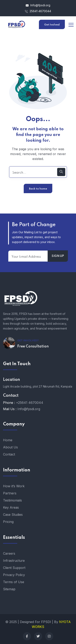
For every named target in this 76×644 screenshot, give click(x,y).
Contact (9, 454)
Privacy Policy (14, 575)
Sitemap (9, 589)
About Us (10, 447)
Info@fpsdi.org (38, 5)
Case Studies (13, 515)
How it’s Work (14, 486)
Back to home (38, 189)
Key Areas (11, 507)
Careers (9, 553)
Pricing (8, 522)
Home (8, 440)
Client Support (14, 568)
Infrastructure (14, 561)
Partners (10, 493)
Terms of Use (14, 582)
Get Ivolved (52, 25)
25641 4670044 (38, 11)
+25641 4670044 (30, 403)
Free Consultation (33, 346)
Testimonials (12, 500)
